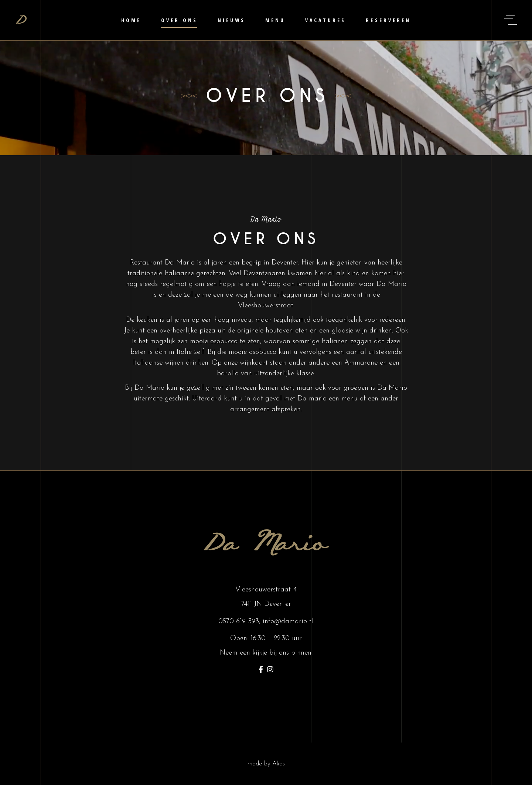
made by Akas (266, 764)
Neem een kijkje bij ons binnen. (266, 653)
